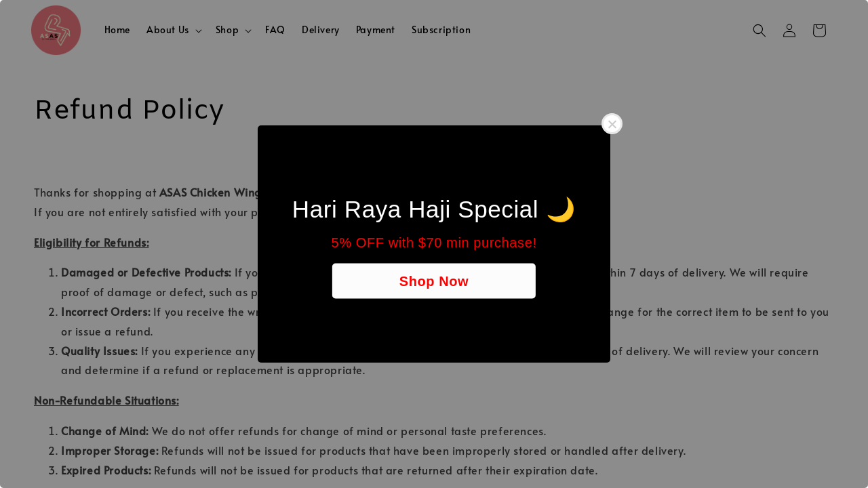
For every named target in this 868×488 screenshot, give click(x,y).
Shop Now (434, 281)
